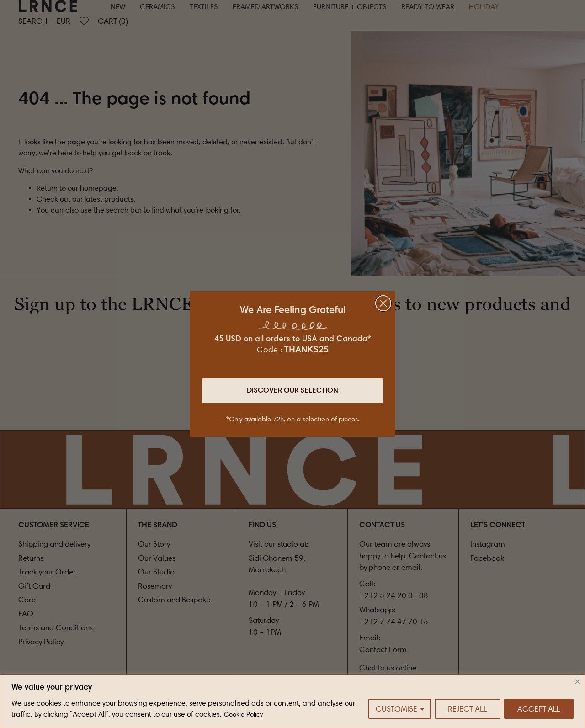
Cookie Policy (243, 715)
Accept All (539, 709)
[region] (292, 701)
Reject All (468, 709)
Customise (396, 709)
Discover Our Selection (292, 391)
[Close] (577, 682)
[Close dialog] (383, 303)
